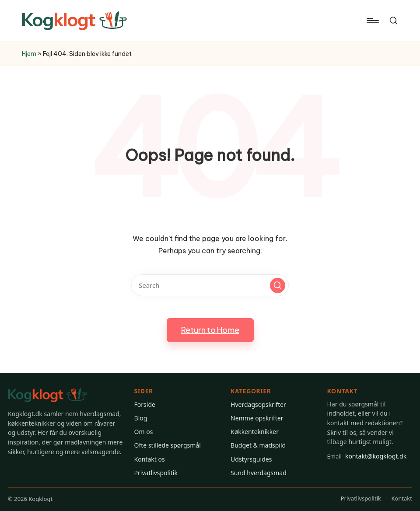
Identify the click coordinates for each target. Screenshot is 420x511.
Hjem (29, 54)
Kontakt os (150, 459)
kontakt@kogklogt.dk (367, 456)
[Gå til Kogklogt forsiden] (48, 395)
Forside (145, 404)
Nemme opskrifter (257, 418)
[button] (278, 285)
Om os (144, 432)
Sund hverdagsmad (259, 473)
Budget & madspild (258, 445)
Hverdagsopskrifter (258, 404)
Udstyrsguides (251, 459)
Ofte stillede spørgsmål (168, 445)
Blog (141, 418)
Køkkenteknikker (255, 432)
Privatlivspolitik (156, 473)
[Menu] (372, 21)
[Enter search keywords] (210, 285)
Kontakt (402, 498)
